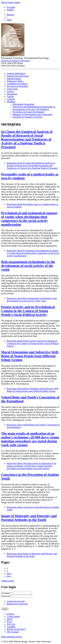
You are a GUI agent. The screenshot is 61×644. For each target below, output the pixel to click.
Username (7, 593)
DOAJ (10, 619)
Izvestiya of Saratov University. (15, 61)
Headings (11, 102)
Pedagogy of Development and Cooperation (32, 114)
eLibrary (11, 614)
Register (11, 15)
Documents (12, 94)
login (9, 20)
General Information (16, 73)
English (10, 10)
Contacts (11, 99)
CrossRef (11, 627)
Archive (10, 91)
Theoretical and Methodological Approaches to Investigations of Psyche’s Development (34, 108)
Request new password (17, 604)
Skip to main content (11, 2)
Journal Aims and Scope (18, 76)
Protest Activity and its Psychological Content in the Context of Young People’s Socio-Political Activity (28, 311)
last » (9, 576)
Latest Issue (12, 89)
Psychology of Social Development (29, 112)
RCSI (9, 622)
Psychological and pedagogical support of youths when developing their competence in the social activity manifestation (29, 219)
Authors (10, 96)
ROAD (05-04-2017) (16, 629)
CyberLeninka (13, 616)
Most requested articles (12, 637)
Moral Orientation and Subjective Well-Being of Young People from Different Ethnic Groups (30, 356)
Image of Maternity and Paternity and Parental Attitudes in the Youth (29, 518)
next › (9, 573)
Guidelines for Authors (17, 84)
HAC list (11, 624)
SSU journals (13, 632)
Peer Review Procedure (17, 86)
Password (6, 596)
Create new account (16, 601)
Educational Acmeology (23, 104)
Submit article (8, 581)
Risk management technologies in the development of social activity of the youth (28, 266)
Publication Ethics (15, 81)
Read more (32, 166)
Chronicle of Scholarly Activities (27, 117)
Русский (11, 7)
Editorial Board (14, 79)
